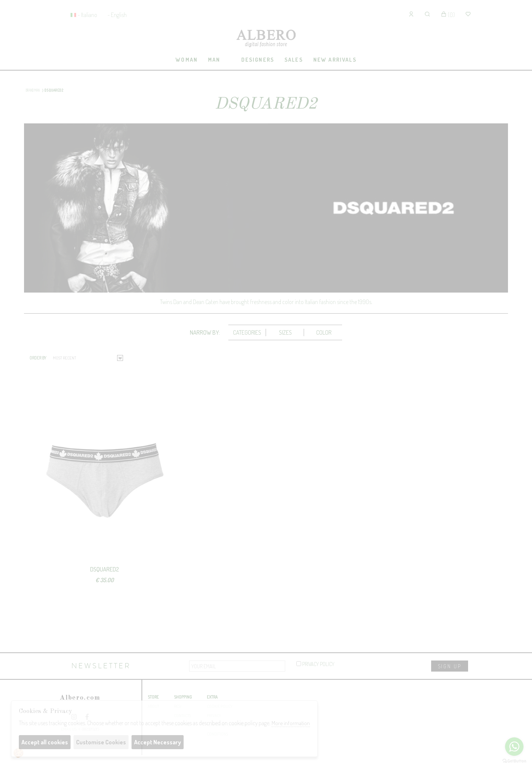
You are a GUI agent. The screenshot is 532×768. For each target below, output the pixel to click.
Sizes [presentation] (285, 332)
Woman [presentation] (187, 59)
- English (117, 15)
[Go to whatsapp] (514, 747)
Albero (266, 39)
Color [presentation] (324, 332)
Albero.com (80, 698)
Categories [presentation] (247, 332)
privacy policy (315, 664)
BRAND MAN (33, 90)
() (448, 15)
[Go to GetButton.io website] (514, 761)
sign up (450, 666)
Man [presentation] (214, 59)
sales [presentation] (294, 59)
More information (291, 723)
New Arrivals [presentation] (335, 59)
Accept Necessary (158, 742)
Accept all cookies (45, 742)
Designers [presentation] (258, 59)
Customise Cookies (101, 742)
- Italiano (87, 15)
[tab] (187, 60)
